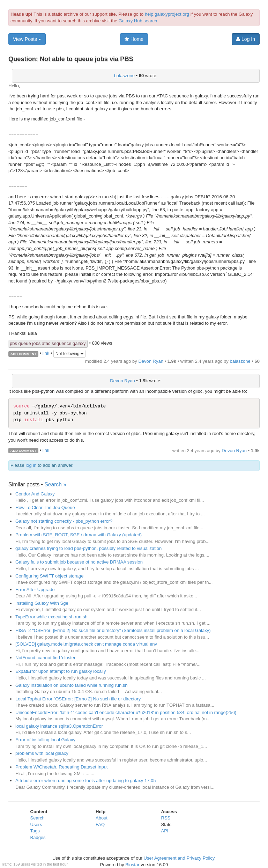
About (102, 818)
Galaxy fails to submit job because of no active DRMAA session (79, 562)
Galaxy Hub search (138, 21)
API (165, 831)
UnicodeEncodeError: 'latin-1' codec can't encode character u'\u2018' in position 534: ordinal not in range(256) (126, 712)
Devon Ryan (151, 361)
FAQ (100, 825)
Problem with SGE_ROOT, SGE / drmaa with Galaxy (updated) (79, 535)
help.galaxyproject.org (167, 14)
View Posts (27, 39)
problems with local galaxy (42, 753)
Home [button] (134, 39)
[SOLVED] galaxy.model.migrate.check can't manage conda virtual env (86, 644)
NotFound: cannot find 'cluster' (46, 658)
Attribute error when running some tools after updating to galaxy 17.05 (86, 781)
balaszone (124, 76)
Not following (69, 354)
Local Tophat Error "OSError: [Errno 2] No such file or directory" (79, 699)
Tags (35, 831)
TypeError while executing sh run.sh (51, 617)
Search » (55, 484)
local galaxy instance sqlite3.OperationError (59, 726)
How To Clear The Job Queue (45, 507)
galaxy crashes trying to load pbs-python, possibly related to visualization (88, 548)
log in (31, 465)
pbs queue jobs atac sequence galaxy (48, 343)
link (46, 354)
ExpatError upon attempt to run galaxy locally (61, 671)
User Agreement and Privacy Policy (179, 858)
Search (38, 818)
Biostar (132, 865)
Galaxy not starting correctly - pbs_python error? (64, 521)
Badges (38, 837)
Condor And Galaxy (35, 494)
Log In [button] (246, 39)
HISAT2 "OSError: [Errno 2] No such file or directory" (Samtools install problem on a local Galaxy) (113, 630)
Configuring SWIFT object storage (50, 576)
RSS (166, 818)
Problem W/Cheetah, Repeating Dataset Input (61, 767)
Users (36, 825)
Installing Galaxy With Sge (42, 603)
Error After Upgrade (35, 590)
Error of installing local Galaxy (45, 740)
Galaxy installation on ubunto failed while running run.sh (72, 685)
